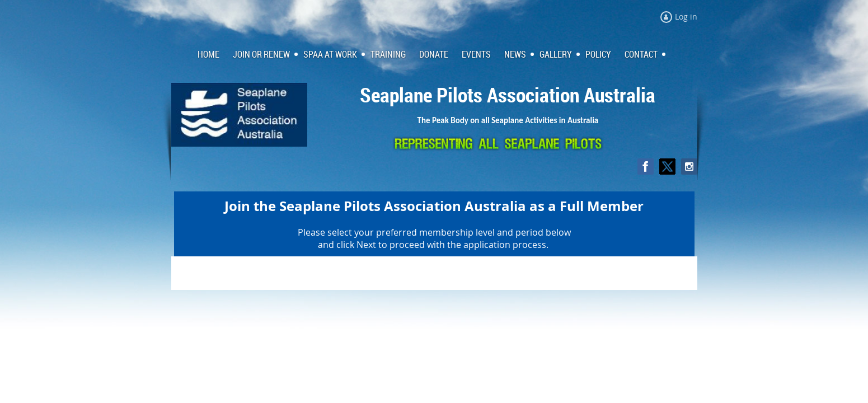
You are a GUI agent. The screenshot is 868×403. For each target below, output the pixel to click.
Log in (686, 17)
